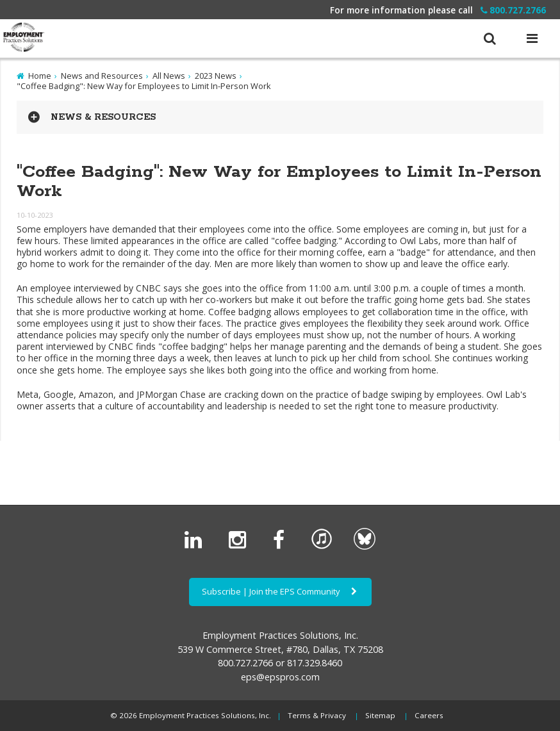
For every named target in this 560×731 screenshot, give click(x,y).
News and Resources (102, 76)
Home (40, 76)
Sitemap (380, 715)
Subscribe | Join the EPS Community (280, 591)
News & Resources (103, 117)
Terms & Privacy (317, 715)
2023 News (216, 76)
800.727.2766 (513, 10)
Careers (429, 715)
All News (169, 76)
